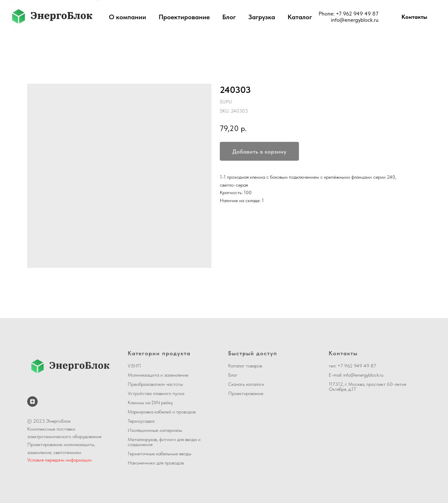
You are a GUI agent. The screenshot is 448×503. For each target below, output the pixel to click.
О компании (127, 17)
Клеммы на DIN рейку (150, 403)
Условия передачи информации (59, 460)
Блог (229, 17)
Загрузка (262, 17)
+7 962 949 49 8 (356, 14)
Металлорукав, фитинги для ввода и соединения (164, 442)
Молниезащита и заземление (158, 375)
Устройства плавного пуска (156, 393)
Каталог (300, 17)
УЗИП (134, 366)
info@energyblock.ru (355, 20)
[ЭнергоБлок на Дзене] (32, 402)
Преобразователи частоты (155, 384)
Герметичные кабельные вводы (160, 454)
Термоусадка (141, 421)
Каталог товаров (245, 366)
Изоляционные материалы (155, 430)
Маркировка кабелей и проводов (162, 412)
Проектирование (184, 17)
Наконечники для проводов (156, 463)
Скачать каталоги (246, 384)
